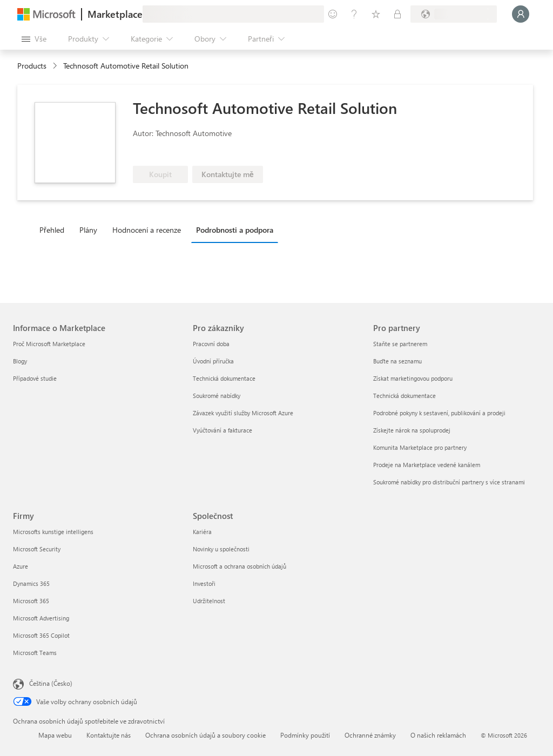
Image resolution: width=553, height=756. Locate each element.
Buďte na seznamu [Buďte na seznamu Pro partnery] (397, 361)
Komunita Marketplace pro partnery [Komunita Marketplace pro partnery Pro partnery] (420, 447)
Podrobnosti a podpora (235, 230)
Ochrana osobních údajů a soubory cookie (205, 735)
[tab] (55, 230)
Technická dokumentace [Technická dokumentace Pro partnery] (404, 396)
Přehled (52, 230)
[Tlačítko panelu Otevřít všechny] (34, 39)
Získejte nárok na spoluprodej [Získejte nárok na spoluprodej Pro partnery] (412, 430)
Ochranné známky (370, 735)
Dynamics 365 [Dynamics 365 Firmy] (31, 583)
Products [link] (32, 66)
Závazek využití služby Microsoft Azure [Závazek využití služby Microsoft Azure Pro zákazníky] (243, 413)
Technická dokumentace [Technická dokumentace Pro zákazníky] (224, 378)
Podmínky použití (305, 735)
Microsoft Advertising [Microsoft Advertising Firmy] (41, 618)
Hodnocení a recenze (147, 230)
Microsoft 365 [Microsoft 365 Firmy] (31, 601)
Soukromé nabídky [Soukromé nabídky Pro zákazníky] (217, 396)
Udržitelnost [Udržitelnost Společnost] (209, 601)
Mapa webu (55, 735)
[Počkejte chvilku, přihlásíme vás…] (521, 14)
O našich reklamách (438, 735)
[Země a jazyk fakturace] (454, 14)
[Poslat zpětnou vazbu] (333, 14)
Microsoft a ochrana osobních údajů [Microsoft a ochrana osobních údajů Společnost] (240, 566)
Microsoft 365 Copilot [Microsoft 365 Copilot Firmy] (41, 635)
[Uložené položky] (376, 14)
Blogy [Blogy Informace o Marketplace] (20, 361)
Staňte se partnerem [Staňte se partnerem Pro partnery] (400, 344)
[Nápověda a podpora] (354, 14)
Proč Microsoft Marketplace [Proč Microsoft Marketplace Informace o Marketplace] (49, 344)
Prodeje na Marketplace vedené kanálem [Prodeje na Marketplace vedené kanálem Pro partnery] (427, 465)
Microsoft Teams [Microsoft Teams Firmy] (35, 653)
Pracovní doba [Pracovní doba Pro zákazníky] (211, 344)
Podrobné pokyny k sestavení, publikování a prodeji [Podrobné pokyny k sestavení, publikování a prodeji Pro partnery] (439, 413)
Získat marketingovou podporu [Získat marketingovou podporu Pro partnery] (413, 378)
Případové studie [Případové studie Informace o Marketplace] (35, 378)
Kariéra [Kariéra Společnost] (202, 532)
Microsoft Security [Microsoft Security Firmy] (37, 549)
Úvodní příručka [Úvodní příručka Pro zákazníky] (213, 361)
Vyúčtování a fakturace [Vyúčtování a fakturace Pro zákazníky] (222, 430)
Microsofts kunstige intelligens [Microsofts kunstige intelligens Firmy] (53, 532)
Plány (88, 230)
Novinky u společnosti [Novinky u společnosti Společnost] (221, 549)
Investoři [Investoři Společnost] (204, 583)
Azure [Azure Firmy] (21, 566)
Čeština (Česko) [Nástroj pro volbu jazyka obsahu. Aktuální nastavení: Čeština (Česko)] (51, 683)
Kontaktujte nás (109, 735)
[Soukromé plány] (397, 14)
